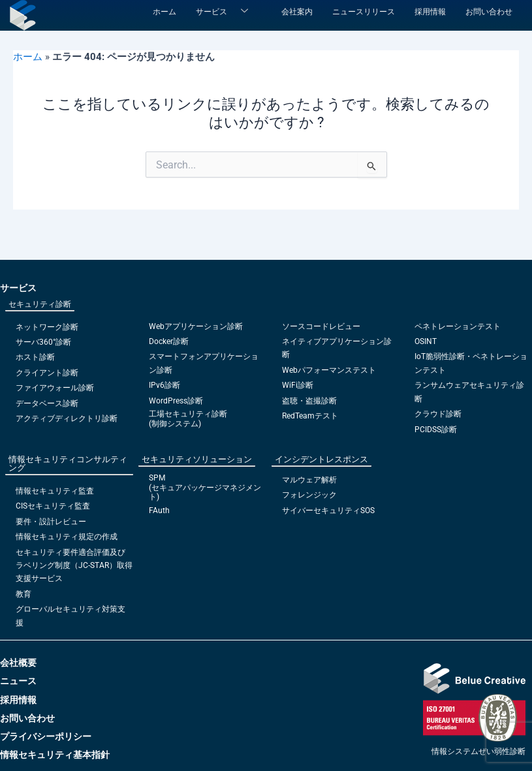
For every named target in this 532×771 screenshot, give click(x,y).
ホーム (164, 12)
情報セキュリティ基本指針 (55, 755)
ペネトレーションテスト (458, 326)
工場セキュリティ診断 (188, 414)
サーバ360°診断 (43, 342)
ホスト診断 (35, 357)
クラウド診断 (438, 414)
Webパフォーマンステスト (329, 370)
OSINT (426, 341)
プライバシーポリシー (46, 736)
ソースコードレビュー (321, 326)
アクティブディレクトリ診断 (67, 418)
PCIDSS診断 (436, 430)
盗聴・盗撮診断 (309, 401)
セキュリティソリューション (197, 459)
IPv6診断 (164, 385)
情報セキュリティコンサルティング (68, 464)
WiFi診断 (298, 385)
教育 (23, 594)
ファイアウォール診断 (55, 388)
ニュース (18, 681)
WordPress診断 (176, 401)
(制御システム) (175, 424)
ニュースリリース (364, 12)
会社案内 (297, 12)
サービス (227, 12)
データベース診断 (47, 403)
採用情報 (430, 12)
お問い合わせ (489, 12)
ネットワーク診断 (47, 327)
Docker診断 (169, 341)
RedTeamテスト (310, 416)
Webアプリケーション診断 (196, 326)
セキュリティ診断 (40, 304)
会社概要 (18, 663)
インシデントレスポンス (321, 459)
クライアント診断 (47, 373)
